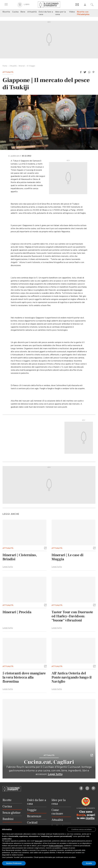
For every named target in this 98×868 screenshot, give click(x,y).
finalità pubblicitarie (56, 846)
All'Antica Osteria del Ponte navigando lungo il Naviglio (72, 677)
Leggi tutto (8, 567)
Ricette (6, 12)
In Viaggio (31, 66)
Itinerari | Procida (17, 612)
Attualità (32, 12)
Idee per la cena (61, 13)
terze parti (39, 841)
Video (72, 12)
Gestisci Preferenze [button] (14, 863)
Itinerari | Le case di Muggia (68, 557)
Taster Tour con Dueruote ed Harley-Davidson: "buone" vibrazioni (72, 616)
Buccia (81, 815)
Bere (23, 12)
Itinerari (22, 66)
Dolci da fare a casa (46, 13)
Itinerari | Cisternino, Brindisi (20, 557)
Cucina (15, 12)
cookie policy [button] (7, 839)
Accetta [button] (89, 863)
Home (5, 66)
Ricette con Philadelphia (83, 13)
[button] (81, 72)
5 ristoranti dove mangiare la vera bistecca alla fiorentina (24, 677)
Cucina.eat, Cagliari (49, 762)
